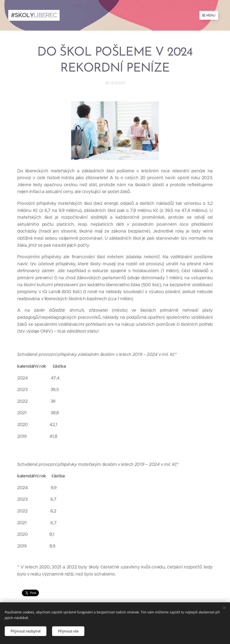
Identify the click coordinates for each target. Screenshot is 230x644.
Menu (209, 15)
